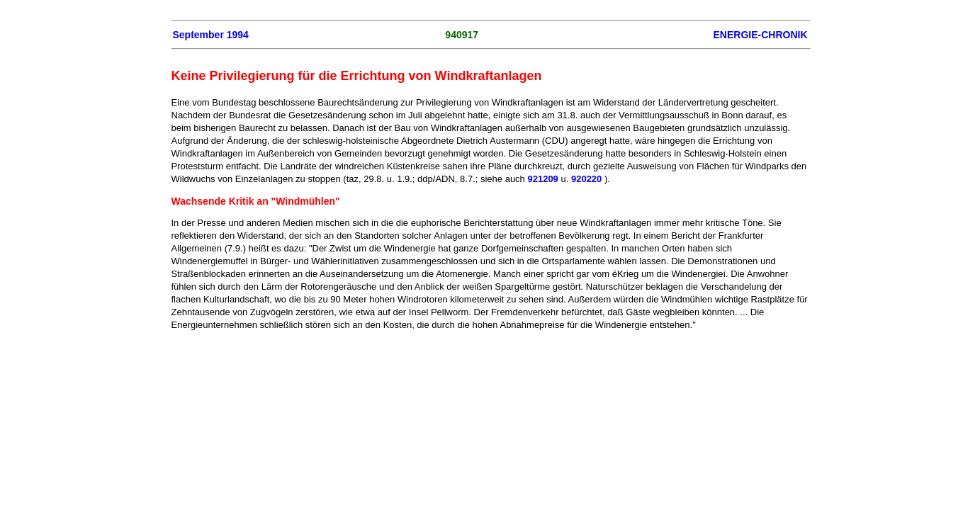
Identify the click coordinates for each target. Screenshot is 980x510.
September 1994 (211, 35)
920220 (586, 179)
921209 (542, 179)
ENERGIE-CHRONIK (760, 35)
